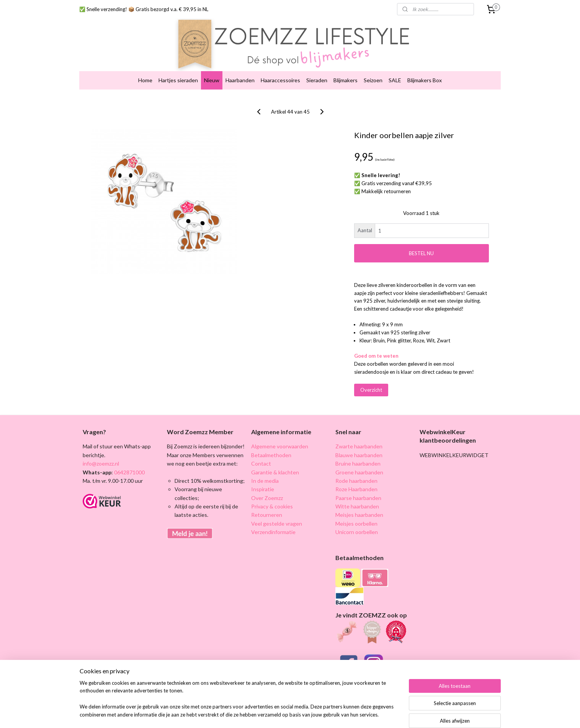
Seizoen (373, 66)
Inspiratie (263, 475)
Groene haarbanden (359, 458)
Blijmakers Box (425, 66)
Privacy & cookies (272, 492)
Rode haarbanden (356, 466)
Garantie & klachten (275, 458)
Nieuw (212, 66)
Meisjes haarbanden (359, 501)
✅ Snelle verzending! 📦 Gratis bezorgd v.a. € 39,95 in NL (144, 9)
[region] (240, 704)
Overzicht (371, 375)
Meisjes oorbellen (356, 509)
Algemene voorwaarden (280, 432)
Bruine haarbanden (358, 449)
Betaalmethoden (271, 441)
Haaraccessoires (280, 66)
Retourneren (267, 501)
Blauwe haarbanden (359, 441)
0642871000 (129, 458)
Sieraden (317, 66)
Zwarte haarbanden (359, 432)
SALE (395, 66)
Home (145, 66)
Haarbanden (240, 66)
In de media (265, 466)
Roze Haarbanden (356, 475)
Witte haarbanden (357, 492)
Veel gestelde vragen (277, 509)
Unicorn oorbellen (357, 518)
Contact (261, 449)
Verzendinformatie (273, 518)
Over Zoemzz (267, 483)
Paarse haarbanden (358, 483)
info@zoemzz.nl (101, 449)
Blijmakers (346, 66)
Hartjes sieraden (178, 66)
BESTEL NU (421, 239)
